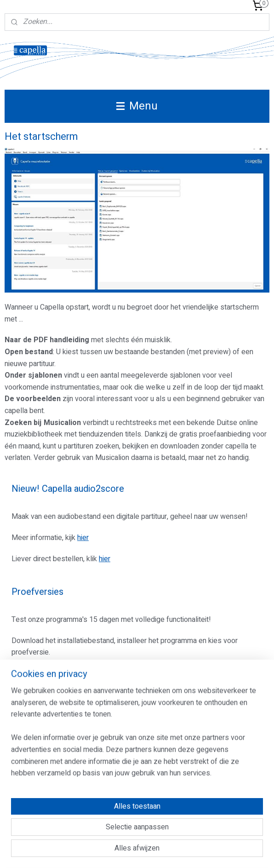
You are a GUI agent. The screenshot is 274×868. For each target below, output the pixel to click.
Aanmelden (37, 738)
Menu (137, 106)
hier (83, 538)
